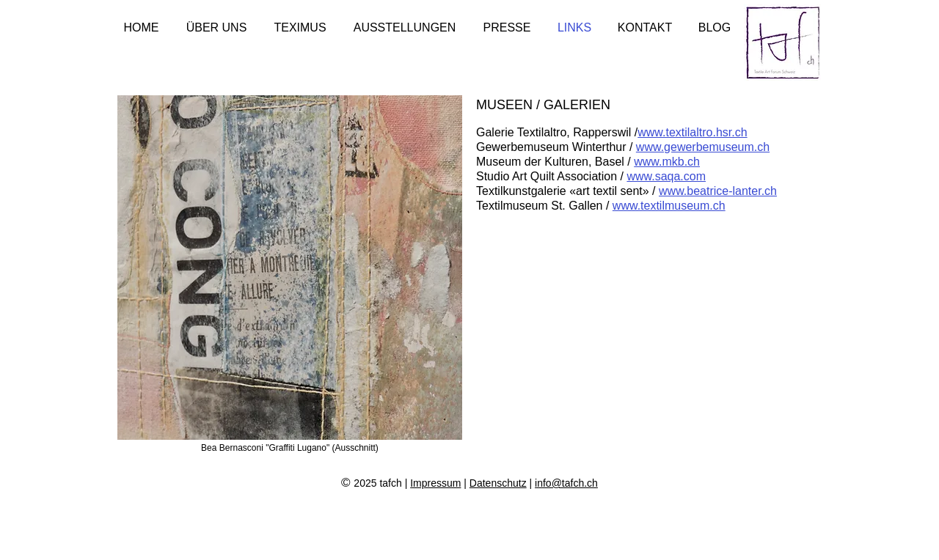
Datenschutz (498, 483)
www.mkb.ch (667, 162)
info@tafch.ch (566, 483)
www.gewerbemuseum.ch (703, 147)
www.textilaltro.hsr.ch (692, 132)
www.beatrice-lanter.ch (718, 191)
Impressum (435, 483)
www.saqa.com (666, 176)
